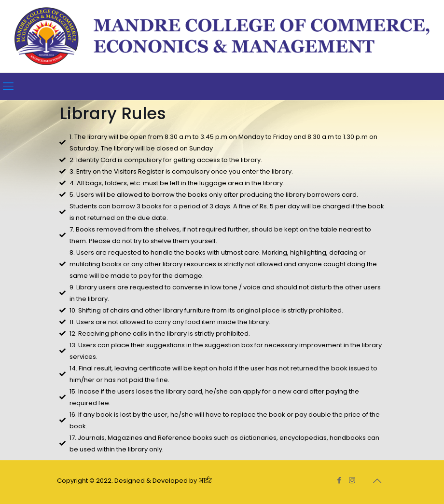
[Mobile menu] (8, 86)
